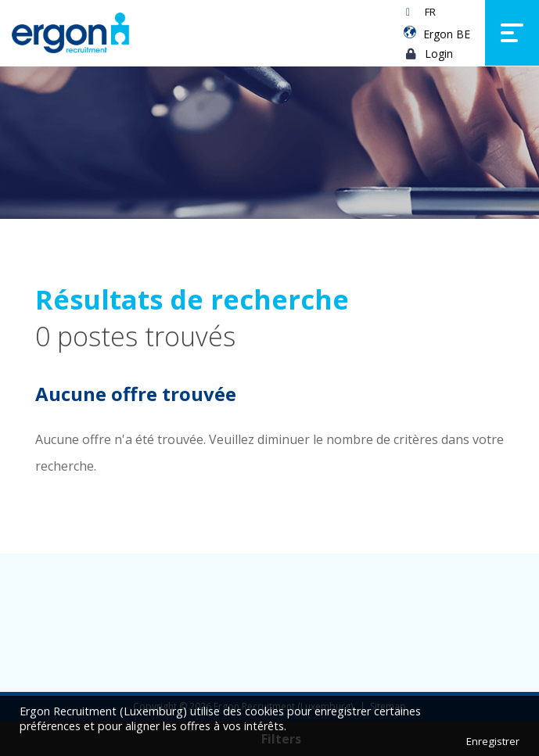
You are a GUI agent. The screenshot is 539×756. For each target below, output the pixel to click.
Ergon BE (447, 34)
